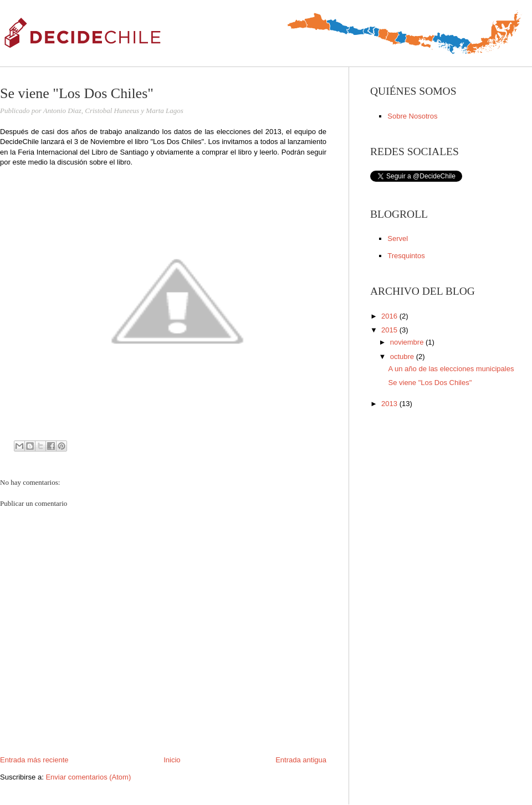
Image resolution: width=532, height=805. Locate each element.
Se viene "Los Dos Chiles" (430, 383)
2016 (390, 316)
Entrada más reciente (34, 760)
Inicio (172, 760)
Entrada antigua (301, 760)
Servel (398, 239)
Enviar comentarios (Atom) (88, 777)
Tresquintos (406, 256)
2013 (390, 404)
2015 (390, 330)
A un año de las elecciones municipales (451, 369)
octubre (403, 357)
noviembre (408, 342)
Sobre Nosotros (412, 116)
